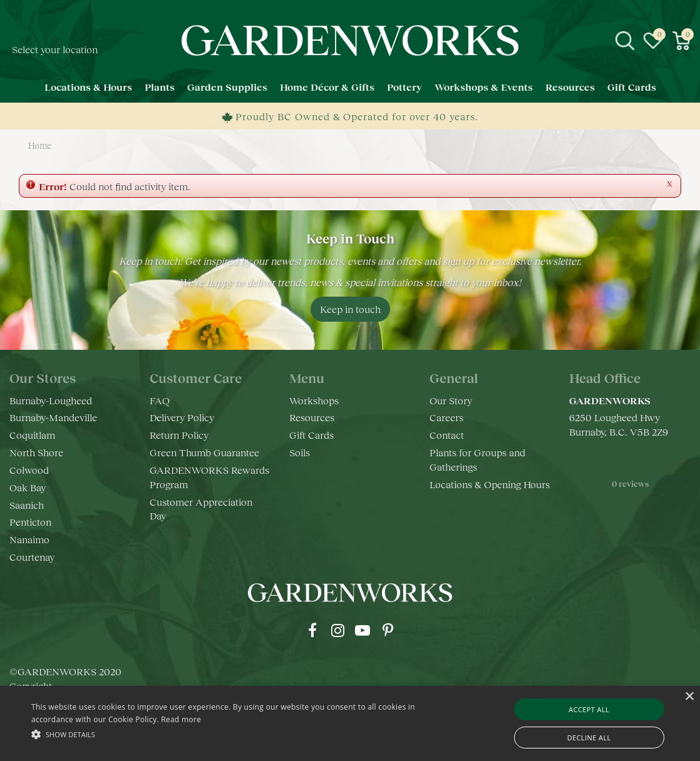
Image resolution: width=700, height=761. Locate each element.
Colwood (29, 470)
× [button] (689, 697)
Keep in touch (350, 309)
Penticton (30, 522)
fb (312, 630)
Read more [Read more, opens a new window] (181, 719)
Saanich (27, 505)
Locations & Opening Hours (490, 484)
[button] (239, 734)
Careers (446, 417)
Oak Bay (28, 487)
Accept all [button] (589, 709)
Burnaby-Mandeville (53, 417)
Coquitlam (32, 435)
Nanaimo (29, 539)
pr (388, 630)
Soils (300, 452)
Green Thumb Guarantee (204, 452)
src (625, 41)
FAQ (160, 400)
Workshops (314, 400)
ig (337, 630)
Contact (447, 435)
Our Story (451, 400)
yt (363, 630)
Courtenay (32, 557)
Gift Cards (311, 435)
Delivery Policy (182, 417)
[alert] (350, 723)
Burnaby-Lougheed (51, 400)
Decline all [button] (589, 738)
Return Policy (179, 435)
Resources (312, 417)
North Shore (36, 452)
